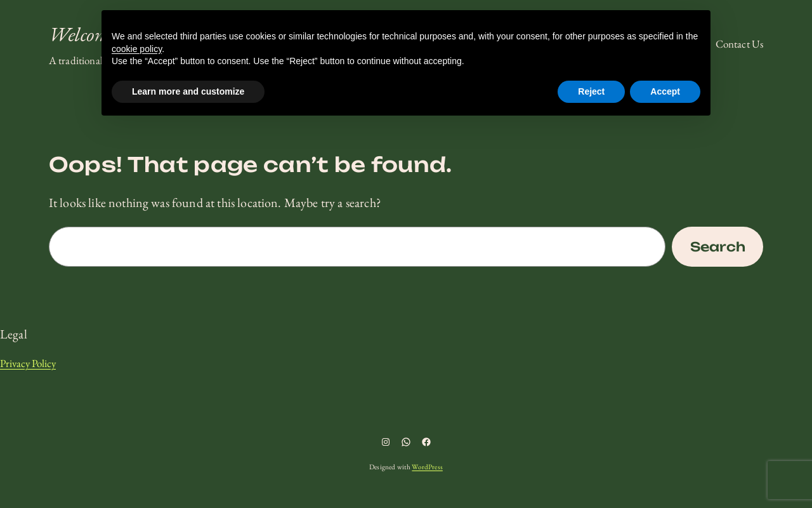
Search (718, 247)
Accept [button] (665, 91)
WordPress (427, 467)
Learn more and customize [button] (188, 91)
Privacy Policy (28, 363)
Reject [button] (591, 91)
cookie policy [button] (137, 49)
